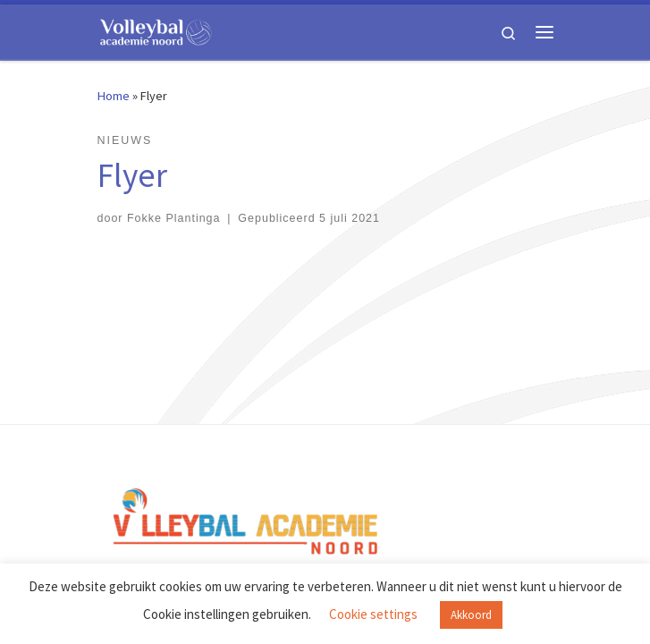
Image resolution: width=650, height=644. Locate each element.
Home (114, 96)
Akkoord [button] (471, 615)
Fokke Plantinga (174, 218)
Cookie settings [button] (373, 614)
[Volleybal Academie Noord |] (156, 30)
